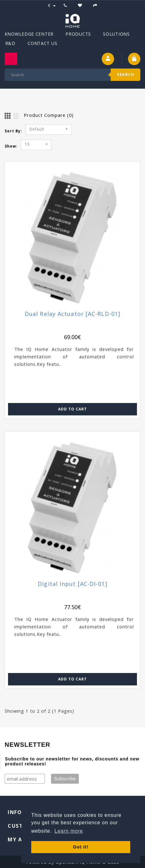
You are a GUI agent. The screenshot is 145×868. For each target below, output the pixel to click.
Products (78, 34)
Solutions (116, 34)
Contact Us (42, 43)
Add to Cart (72, 409)
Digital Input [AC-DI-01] (72, 584)
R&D (10, 43)
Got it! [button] (81, 847)
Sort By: (13, 131)
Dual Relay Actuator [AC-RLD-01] (72, 314)
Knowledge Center (29, 34)
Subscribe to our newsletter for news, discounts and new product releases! (72, 761)
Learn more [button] (69, 831)
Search (126, 75)
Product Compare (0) (49, 115)
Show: (11, 146)
